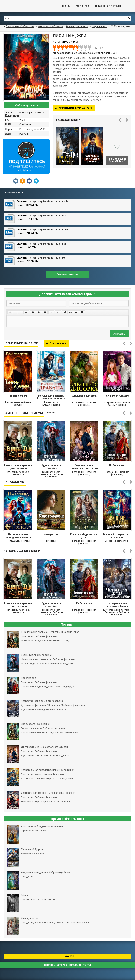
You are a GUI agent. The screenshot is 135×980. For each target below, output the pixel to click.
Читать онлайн (67, 274)
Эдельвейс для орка (84, 396)
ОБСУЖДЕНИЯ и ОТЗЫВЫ (108, 6)
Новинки (65, 6)
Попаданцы (12, 115)
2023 (22, 120)
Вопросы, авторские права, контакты (67, 965)
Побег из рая (117, 465)
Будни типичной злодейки (51, 467)
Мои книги (82, 6)
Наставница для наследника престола (18, 536)
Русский (24, 134)
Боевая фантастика (31, 113)
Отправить (119, 334)
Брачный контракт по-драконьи (117, 536)
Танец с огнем (18, 396)
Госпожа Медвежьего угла (84, 536)
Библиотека (26, 6)
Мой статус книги (26, 105)
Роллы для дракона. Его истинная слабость (51, 397)
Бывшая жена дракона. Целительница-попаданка (18, 467)
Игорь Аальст (99, 26)
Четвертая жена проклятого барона (117, 605)
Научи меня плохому (117, 396)
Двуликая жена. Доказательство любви (84, 467)
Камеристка (51, 534)
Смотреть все (56, 343)
